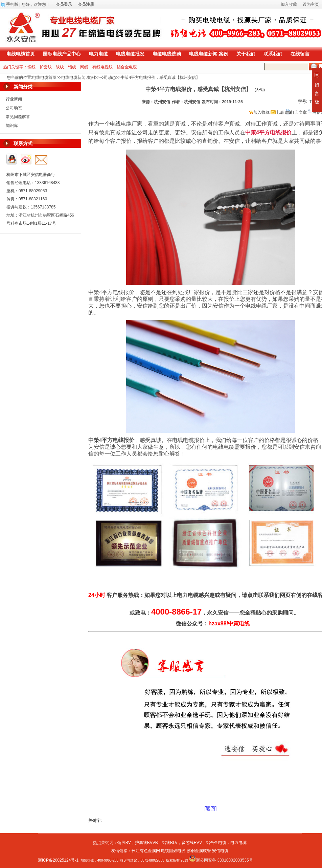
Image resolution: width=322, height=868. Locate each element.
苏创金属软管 (199, 851)
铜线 (31, 67)
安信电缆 (220, 851)
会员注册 (86, 4)
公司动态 (108, 77)
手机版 (12, 4)
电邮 (277, 112)
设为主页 (311, 4)
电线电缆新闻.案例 (209, 54)
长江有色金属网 (146, 851)
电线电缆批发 (130, 54)
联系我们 (273, 54)
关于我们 (246, 54)
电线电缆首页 (21, 54)
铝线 (72, 67)
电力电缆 (98, 54)
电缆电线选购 (167, 54)
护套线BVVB (146, 843)
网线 (84, 67)
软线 (60, 67)
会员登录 (64, 4)
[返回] (211, 808)
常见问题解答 (18, 117)
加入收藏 (259, 112)
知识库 (12, 126)
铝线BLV (170, 843)
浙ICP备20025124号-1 (58, 860)
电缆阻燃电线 (173, 851)
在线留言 (300, 54)
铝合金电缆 (127, 67)
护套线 (46, 67)
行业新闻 (14, 99)
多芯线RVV (192, 843)
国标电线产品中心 (62, 54)
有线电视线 (102, 67)
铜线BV (124, 843)
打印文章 (296, 112)
